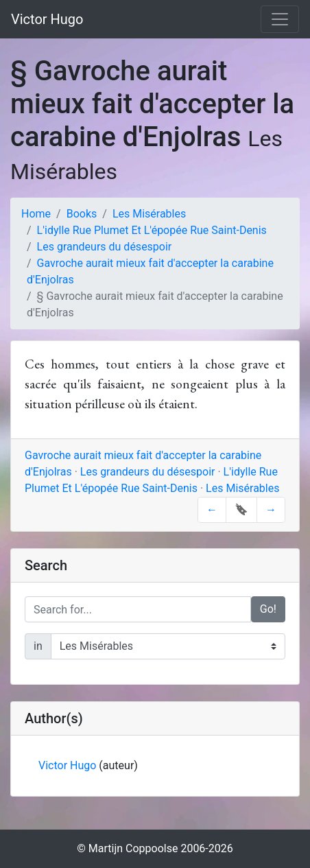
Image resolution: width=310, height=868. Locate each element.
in (38, 646)
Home (36, 214)
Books (82, 214)
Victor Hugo (47, 19)
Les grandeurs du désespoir (105, 247)
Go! (268, 609)
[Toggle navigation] (280, 19)
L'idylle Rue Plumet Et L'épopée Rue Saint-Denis (152, 230)
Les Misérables (149, 214)
